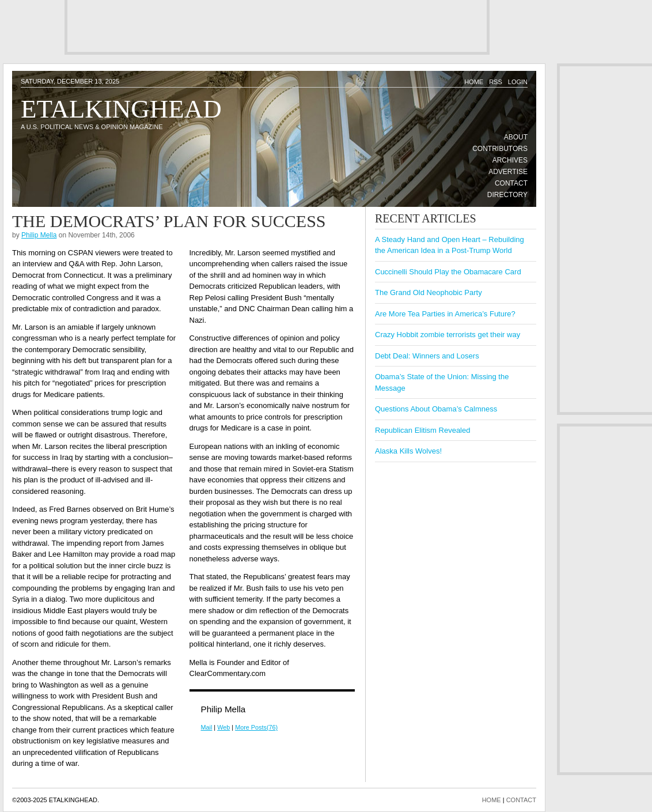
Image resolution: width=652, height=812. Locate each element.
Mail (207, 727)
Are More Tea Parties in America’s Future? (445, 314)
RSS (496, 82)
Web (223, 727)
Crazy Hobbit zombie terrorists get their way (448, 335)
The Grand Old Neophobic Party (429, 292)
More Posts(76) (256, 727)
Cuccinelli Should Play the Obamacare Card (448, 272)
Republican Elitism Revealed (422, 430)
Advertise (508, 172)
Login (518, 82)
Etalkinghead (121, 109)
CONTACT (521, 800)
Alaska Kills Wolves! (408, 451)
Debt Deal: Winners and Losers (427, 356)
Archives (510, 160)
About (516, 137)
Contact (511, 183)
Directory (507, 195)
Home (474, 82)
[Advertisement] (277, 26)
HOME (492, 800)
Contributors (500, 149)
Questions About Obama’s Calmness (436, 409)
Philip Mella (39, 235)
